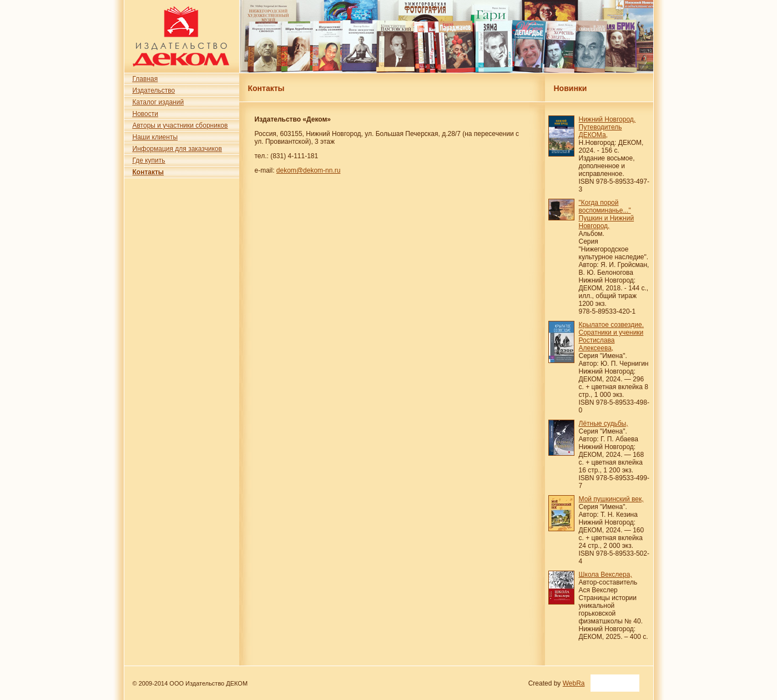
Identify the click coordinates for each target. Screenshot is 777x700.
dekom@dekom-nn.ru (309, 170)
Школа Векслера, (606, 575)
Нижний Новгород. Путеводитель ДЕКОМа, (607, 127)
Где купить (149, 160)
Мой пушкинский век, (611, 499)
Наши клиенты (155, 137)
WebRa (574, 683)
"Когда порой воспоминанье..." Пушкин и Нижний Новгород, (607, 214)
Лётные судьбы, (604, 424)
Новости (145, 114)
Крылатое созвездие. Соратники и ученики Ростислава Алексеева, (612, 336)
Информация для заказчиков (177, 149)
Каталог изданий (158, 102)
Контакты (148, 172)
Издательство (154, 90)
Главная (145, 79)
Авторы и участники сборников (180, 125)
